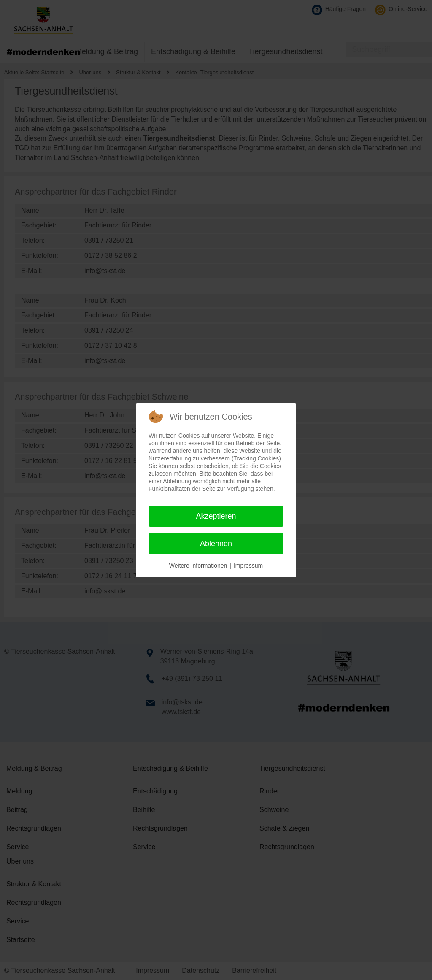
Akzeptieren (216, 516)
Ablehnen (216, 544)
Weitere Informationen (198, 566)
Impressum (248, 566)
